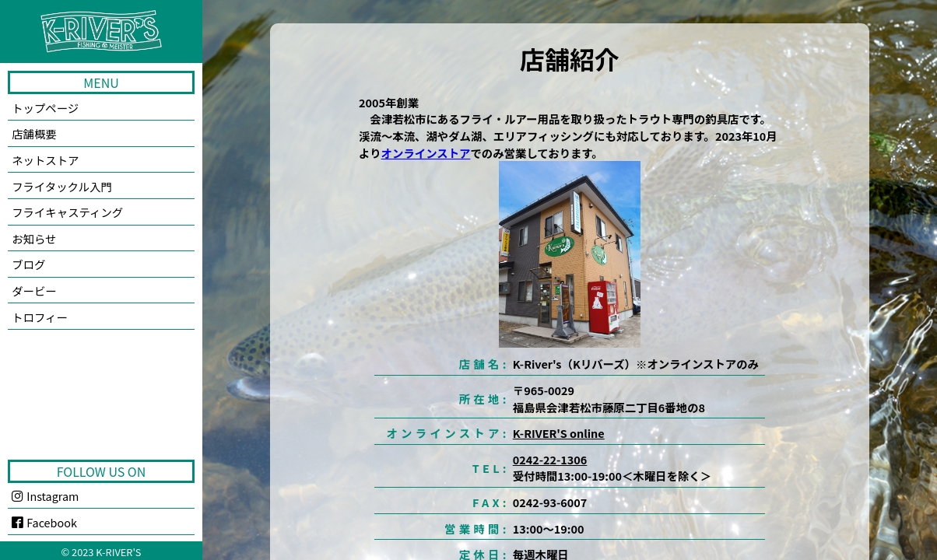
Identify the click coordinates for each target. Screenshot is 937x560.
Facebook (44, 522)
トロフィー (40, 317)
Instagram (45, 496)
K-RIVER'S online (559, 433)
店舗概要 (34, 133)
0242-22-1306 (550, 459)
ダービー (34, 290)
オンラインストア (426, 153)
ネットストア (45, 160)
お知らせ (34, 238)
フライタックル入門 (62, 186)
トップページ (45, 108)
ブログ (28, 264)
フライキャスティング (67, 212)
